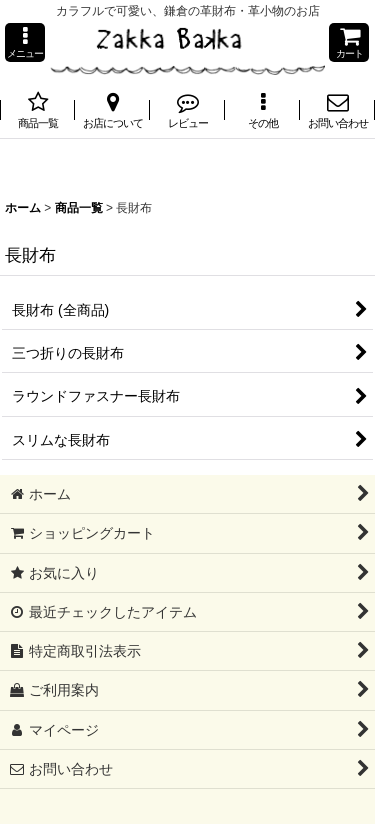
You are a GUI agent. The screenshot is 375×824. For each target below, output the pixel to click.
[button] (25, 42)
